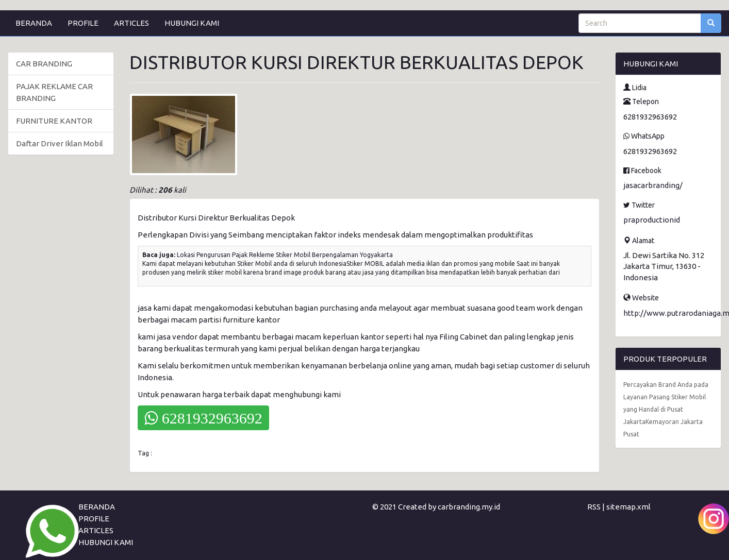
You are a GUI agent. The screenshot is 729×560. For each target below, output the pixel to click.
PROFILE (83, 23)
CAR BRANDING (44, 64)
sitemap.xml (628, 507)
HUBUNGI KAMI (192, 23)
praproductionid (652, 220)
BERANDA (34, 23)
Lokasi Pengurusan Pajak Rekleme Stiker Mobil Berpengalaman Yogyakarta (285, 255)
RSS (594, 507)
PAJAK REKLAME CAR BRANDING (54, 92)
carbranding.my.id (469, 507)
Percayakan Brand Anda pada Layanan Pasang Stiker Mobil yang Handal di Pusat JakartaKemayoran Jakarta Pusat (666, 409)
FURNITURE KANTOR (54, 121)
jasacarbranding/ (653, 185)
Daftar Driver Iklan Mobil (60, 143)
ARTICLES (131, 23)
